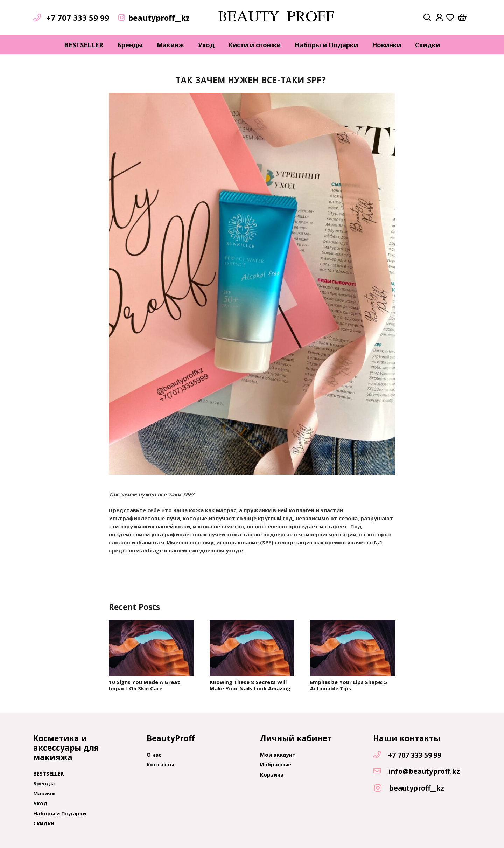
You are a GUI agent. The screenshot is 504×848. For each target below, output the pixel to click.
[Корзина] (462, 18)
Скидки (44, 823)
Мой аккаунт (278, 755)
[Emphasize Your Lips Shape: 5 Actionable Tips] (353, 648)
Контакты (160, 764)
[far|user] (439, 18)
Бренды (44, 783)
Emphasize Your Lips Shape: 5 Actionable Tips (349, 685)
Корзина (272, 774)
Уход (40, 803)
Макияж (45, 793)
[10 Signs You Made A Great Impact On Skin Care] (151, 648)
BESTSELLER (48, 773)
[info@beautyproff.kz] (380, 771)
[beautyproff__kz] (381, 788)
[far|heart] (450, 18)
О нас (154, 755)
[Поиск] (427, 18)
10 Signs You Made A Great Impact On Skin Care (144, 685)
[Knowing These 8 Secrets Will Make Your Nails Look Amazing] (252, 648)
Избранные (276, 764)
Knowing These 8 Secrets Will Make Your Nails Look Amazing (250, 685)
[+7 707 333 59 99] (380, 755)
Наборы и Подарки (60, 813)
